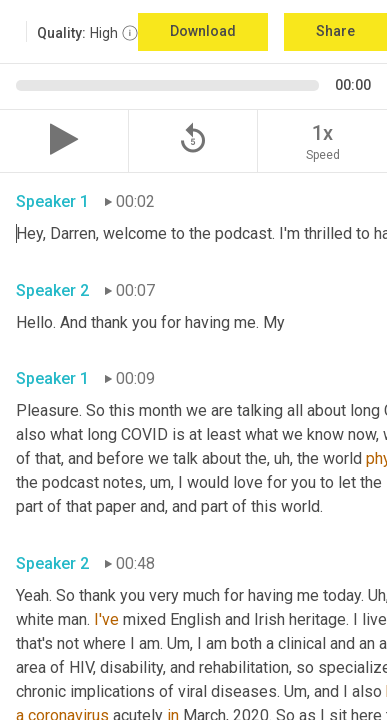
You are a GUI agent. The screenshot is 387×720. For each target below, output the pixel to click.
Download (203, 31)
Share (335, 31)
